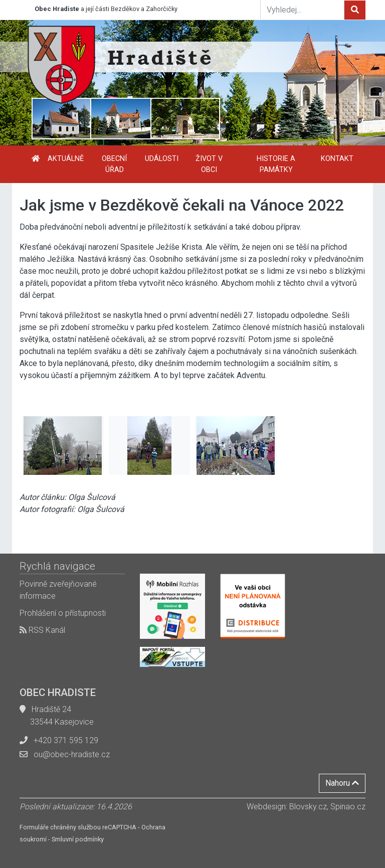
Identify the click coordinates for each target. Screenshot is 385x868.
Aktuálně (66, 159)
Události (162, 159)
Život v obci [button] (209, 164)
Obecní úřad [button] (114, 164)
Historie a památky (276, 164)
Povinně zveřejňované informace (58, 590)
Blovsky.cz (308, 807)
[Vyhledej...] (302, 10)
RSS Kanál (42, 630)
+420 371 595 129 (66, 740)
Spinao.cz (348, 807)
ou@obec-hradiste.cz (72, 754)
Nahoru (342, 783)
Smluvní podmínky (78, 839)
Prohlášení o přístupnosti (63, 613)
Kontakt (337, 159)
